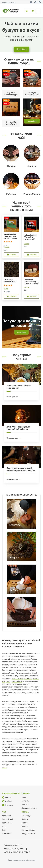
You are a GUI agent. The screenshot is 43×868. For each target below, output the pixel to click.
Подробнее (21, 49)
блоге (4, 767)
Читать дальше (13, 397)
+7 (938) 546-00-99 (9, 2)
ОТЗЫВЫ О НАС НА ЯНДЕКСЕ (17, 852)
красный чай (17, 681)
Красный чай (7, 823)
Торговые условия (12, 845)
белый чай (28, 679)
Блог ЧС (25, 805)
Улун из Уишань (32, 194)
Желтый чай (7, 834)
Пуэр (8, 681)
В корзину (11, 255)
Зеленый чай (17, 679)
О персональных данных (14, 849)
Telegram (14, 558)
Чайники (25, 819)
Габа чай (11, 194)
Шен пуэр (32, 166)
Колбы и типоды (28, 830)
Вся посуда (26, 816)
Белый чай (6, 816)
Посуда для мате (28, 834)
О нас (24, 797)
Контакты (25, 801)
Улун (4, 830)
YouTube (14, 590)
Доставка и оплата (29, 808)
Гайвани (25, 823)
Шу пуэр (11, 166)
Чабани (25, 826)
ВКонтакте (15, 525)
